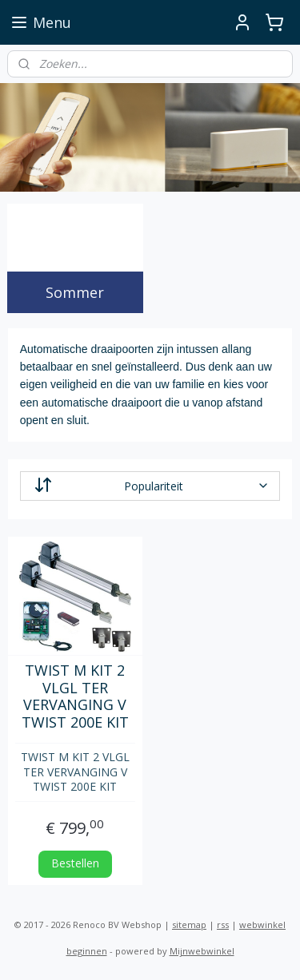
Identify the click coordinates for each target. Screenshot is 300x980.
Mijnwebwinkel (202, 951)
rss (223, 924)
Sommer (75, 292)
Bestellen (75, 863)
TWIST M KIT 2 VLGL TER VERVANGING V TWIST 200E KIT (75, 697)
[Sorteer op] (150, 486)
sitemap (189, 924)
